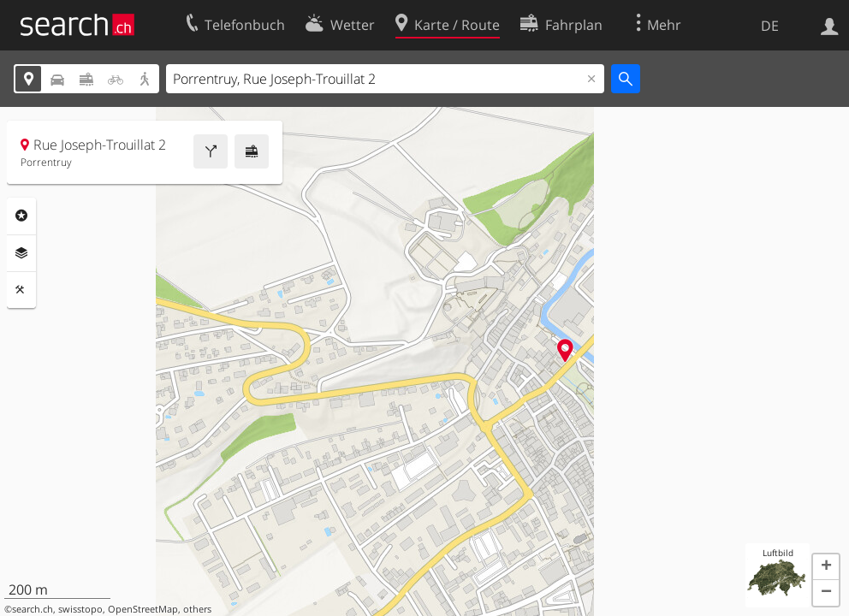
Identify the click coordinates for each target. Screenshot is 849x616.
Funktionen (21, 290)
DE (770, 26)
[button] (826, 567)
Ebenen (21, 253)
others (197, 609)
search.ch (33, 609)
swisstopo (80, 609)
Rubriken (21, 216)
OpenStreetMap (143, 609)
